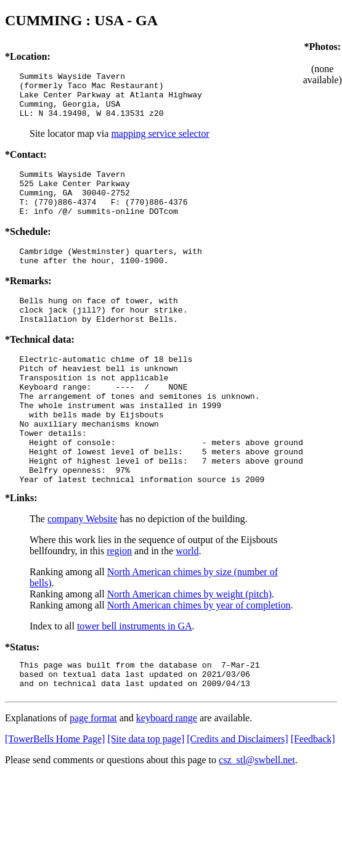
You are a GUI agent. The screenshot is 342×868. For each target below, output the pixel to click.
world (187, 604)
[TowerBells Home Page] (55, 798)
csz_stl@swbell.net (257, 819)
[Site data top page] (146, 798)
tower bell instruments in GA (135, 680)
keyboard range (167, 777)
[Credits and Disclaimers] (237, 798)
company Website (83, 572)
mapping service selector (160, 143)
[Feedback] (313, 798)
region (119, 604)
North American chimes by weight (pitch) (189, 648)
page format (93, 777)
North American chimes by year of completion (199, 659)
